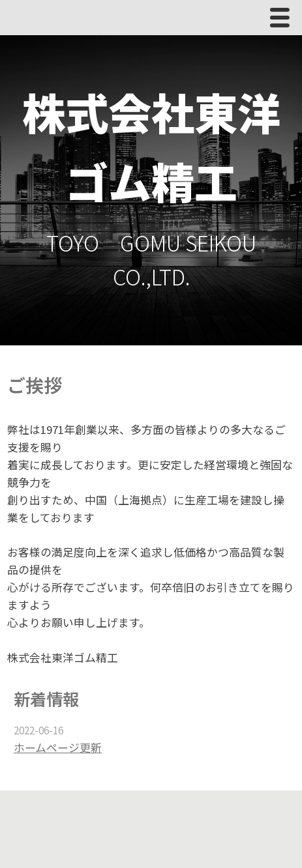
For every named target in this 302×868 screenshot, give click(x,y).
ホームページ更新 (58, 747)
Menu (283, 21)
